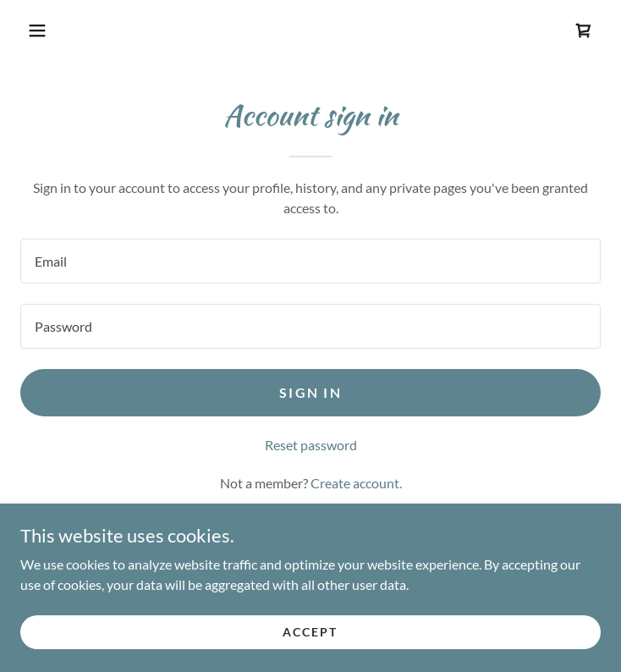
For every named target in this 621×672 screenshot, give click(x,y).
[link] (584, 30)
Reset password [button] (311, 445)
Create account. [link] (356, 483)
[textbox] (310, 261)
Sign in (310, 392)
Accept (310, 632)
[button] (37, 30)
